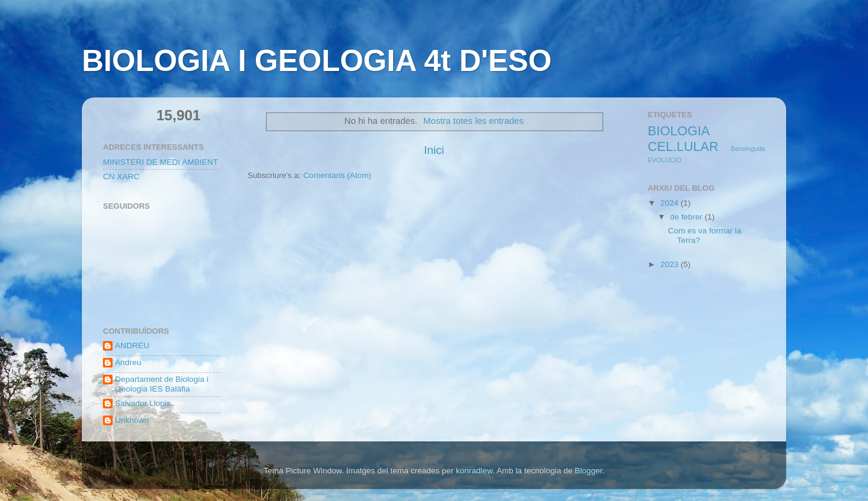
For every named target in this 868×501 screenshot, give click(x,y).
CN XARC (121, 177)
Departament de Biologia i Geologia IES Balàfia (162, 384)
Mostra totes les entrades (473, 121)
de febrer (687, 217)
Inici (434, 150)
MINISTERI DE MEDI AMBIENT (160, 162)
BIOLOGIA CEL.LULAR (683, 139)
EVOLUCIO (665, 160)
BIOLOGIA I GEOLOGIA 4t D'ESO (317, 61)
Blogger (589, 471)
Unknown (132, 420)
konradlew (474, 471)
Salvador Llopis (143, 403)
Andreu (128, 362)
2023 (671, 264)
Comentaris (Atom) (337, 175)
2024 (671, 203)
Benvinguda (748, 149)
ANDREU (132, 346)
